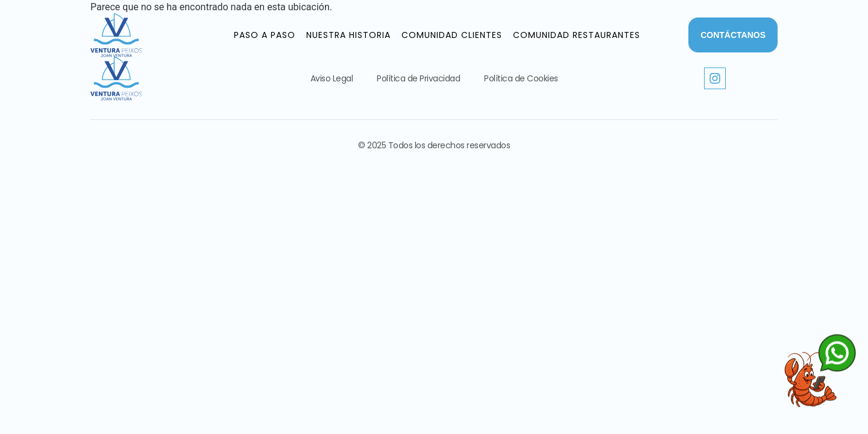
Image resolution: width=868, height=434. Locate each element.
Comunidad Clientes (452, 35)
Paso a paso (265, 35)
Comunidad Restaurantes (577, 35)
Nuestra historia (348, 35)
